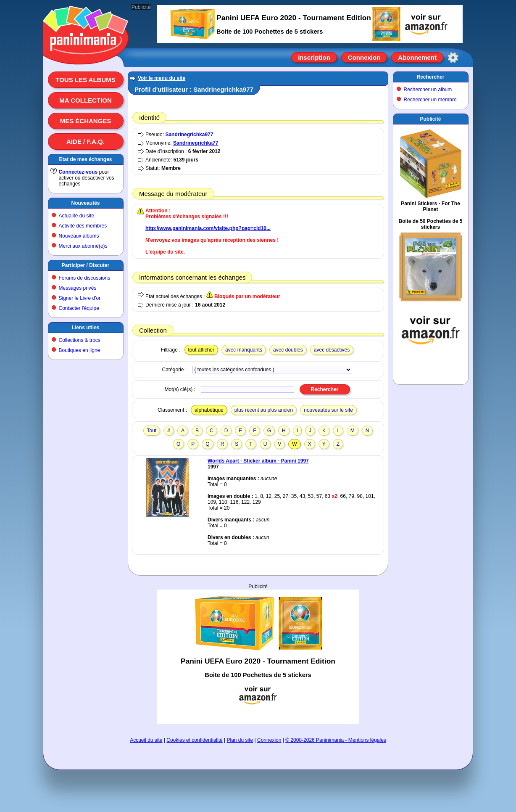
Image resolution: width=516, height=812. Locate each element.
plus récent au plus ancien (264, 410)
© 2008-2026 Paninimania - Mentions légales (336, 740)
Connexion (364, 57)
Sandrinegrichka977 (189, 135)
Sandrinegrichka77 (196, 143)
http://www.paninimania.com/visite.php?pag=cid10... (208, 228)
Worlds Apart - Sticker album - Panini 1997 (258, 461)
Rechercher (430, 77)
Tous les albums (86, 80)
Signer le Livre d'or (80, 298)
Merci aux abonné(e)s (83, 246)
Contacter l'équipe (79, 308)
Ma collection (85, 100)
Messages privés (78, 288)
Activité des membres (83, 226)
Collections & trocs (80, 340)
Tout (152, 431)
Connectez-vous (78, 172)
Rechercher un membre (430, 100)
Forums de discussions (85, 278)
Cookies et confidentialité (194, 740)
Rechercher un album (428, 90)
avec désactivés (332, 350)
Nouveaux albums (79, 236)
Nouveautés (85, 203)
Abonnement (417, 57)
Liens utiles (85, 328)
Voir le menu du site (162, 78)
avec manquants (244, 350)
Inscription (314, 57)
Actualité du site (77, 216)
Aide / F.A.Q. (86, 142)
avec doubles (288, 350)
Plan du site (240, 740)
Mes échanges (86, 121)
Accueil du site (146, 740)
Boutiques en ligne (80, 350)
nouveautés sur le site (328, 410)
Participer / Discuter (86, 265)
